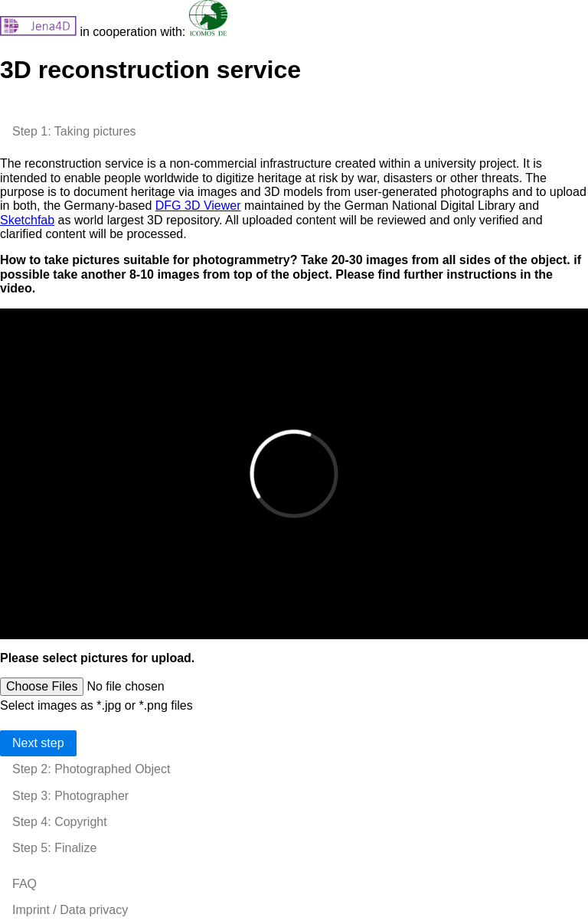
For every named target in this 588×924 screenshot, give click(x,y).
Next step (38, 743)
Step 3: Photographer (70, 796)
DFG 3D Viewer (198, 206)
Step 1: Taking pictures (74, 131)
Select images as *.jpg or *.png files (96, 705)
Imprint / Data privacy (70, 910)
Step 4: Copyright (60, 822)
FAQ (24, 884)
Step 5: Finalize (54, 848)
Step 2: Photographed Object (91, 769)
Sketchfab (27, 220)
